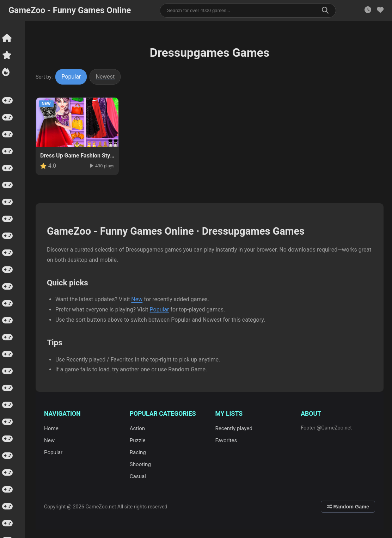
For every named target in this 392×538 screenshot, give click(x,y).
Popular (72, 77)
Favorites (227, 440)
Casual (139, 476)
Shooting (141, 464)
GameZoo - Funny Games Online (70, 10)
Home (52, 428)
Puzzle (138, 440)
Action (138, 428)
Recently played (234, 428)
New (138, 299)
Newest (106, 77)
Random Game (348, 507)
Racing (139, 452)
